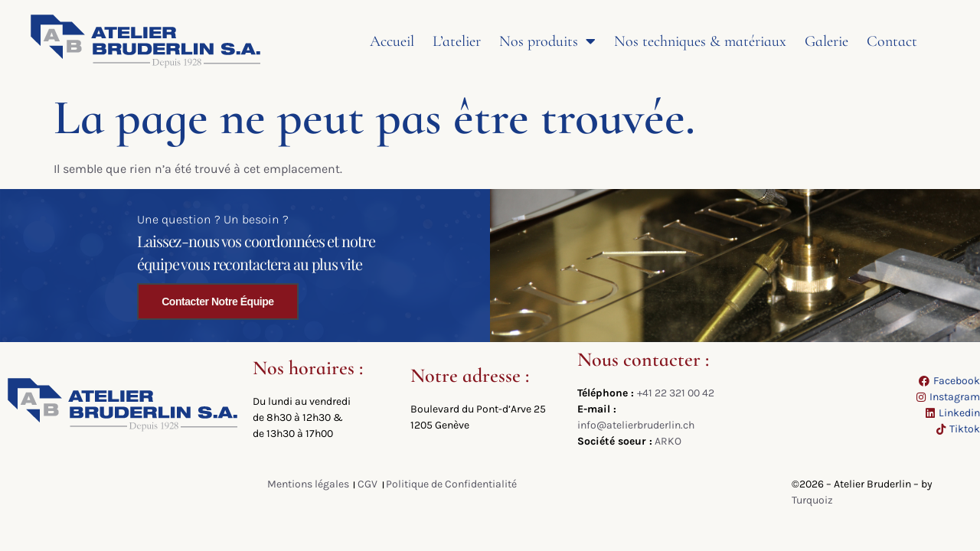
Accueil (392, 41)
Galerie (826, 41)
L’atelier (457, 41)
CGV (367, 484)
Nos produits (547, 41)
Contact (892, 41)
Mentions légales (308, 484)
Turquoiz (812, 500)
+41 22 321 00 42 (676, 393)
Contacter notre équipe (217, 302)
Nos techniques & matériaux (700, 41)
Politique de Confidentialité (451, 484)
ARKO (668, 441)
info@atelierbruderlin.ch (636, 425)
